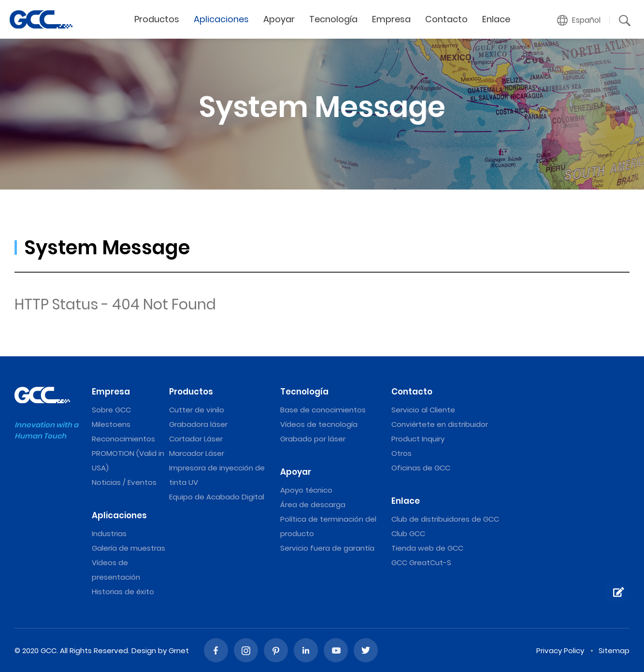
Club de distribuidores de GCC (445, 519)
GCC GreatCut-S (421, 562)
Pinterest (276, 650)
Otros (401, 453)
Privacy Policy (560, 650)
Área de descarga (313, 504)
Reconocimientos (123, 439)
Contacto (446, 19)
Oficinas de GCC (421, 468)
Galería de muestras (129, 548)
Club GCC (408, 533)
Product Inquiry (418, 439)
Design (144, 650)
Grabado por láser (313, 439)
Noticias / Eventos (124, 482)
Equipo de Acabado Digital (217, 497)
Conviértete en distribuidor (440, 424)
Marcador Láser (197, 453)
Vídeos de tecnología (319, 424)
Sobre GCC (111, 410)
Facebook (216, 650)
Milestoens (111, 424)
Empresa (391, 19)
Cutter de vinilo (197, 410)
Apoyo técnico (306, 490)
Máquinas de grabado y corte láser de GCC (41, 19)
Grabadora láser (198, 424)
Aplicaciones (221, 19)
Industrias (109, 533)
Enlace (496, 19)
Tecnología (333, 19)
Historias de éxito (123, 592)
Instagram (246, 650)
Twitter (366, 650)
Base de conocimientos (323, 410)
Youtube (336, 650)
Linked (306, 650)
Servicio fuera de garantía (327, 548)
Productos (157, 19)
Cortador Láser (196, 439)
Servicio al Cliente (423, 410)
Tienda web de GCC (427, 548)
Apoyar (279, 19)
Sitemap (614, 650)
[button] (579, 20)
